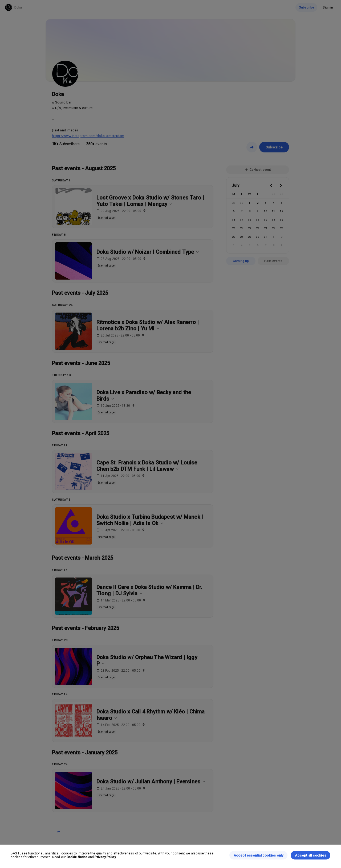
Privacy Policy (105, 857)
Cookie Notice (77, 857)
